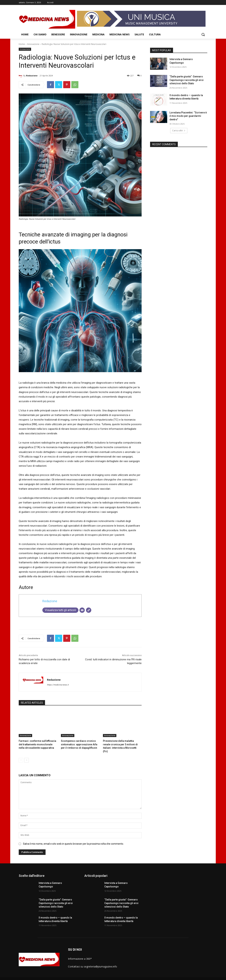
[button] (203, 34)
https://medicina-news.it (58, 685)
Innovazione (33, 44)
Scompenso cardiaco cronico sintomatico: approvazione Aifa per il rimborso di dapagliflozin (79, 744)
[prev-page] (21, 756)
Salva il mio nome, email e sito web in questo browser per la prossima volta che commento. (73, 840)
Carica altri (179, 130)
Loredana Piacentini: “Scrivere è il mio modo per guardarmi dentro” (188, 116)
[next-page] (27, 756)
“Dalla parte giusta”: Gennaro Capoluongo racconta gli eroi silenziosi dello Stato (187, 80)
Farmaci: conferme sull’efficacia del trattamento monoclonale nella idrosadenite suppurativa (38, 744)
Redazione (32, 76)
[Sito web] (89, 610)
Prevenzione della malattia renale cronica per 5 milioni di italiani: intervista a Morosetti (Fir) (121, 744)
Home (22, 44)
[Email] (82, 610)
